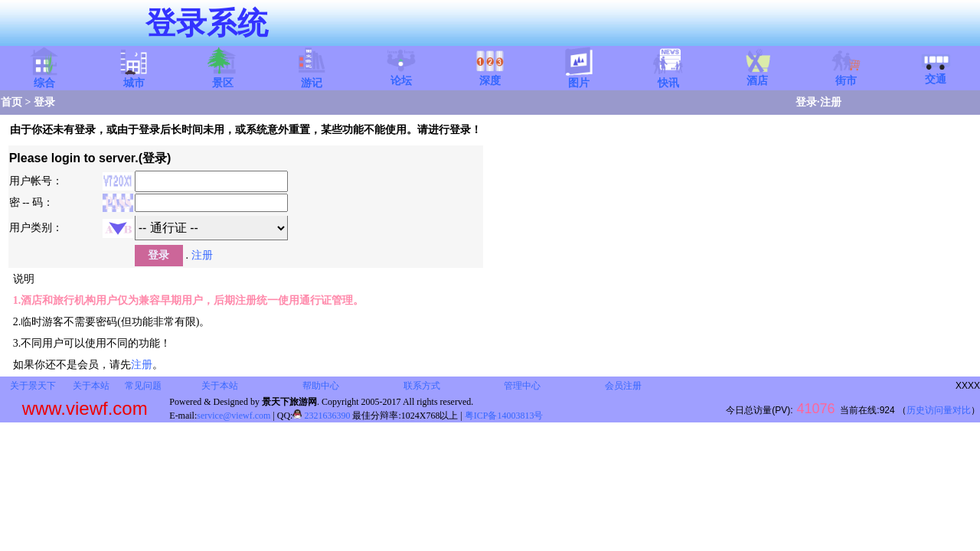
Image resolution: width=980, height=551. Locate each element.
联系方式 (422, 386)
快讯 (668, 78)
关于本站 (91, 386)
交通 (936, 74)
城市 (134, 78)
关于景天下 (33, 386)
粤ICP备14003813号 (504, 416)
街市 (846, 76)
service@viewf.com (234, 416)
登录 (806, 102)
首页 (11, 102)
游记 (312, 78)
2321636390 (321, 416)
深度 (490, 76)
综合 (44, 78)
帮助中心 (321, 386)
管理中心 (522, 386)
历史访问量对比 (939, 410)
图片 (579, 78)
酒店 (757, 76)
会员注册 (623, 386)
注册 (831, 102)
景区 (223, 78)
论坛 (401, 76)
